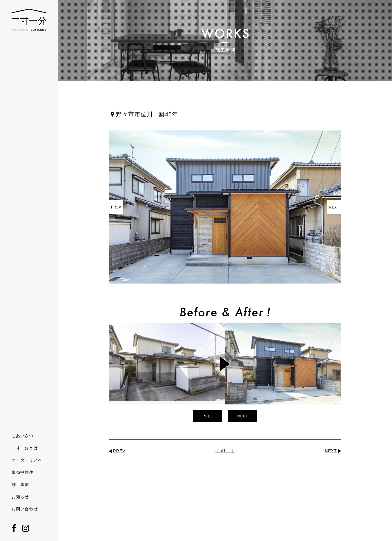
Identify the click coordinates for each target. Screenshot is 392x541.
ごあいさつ (23, 436)
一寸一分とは (25, 448)
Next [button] (334, 207)
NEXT (331, 451)
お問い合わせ (25, 509)
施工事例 (20, 484)
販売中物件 (23, 472)
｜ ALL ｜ (225, 451)
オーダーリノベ (27, 460)
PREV (119, 451)
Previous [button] (116, 207)
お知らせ (20, 497)
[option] (225, 207)
